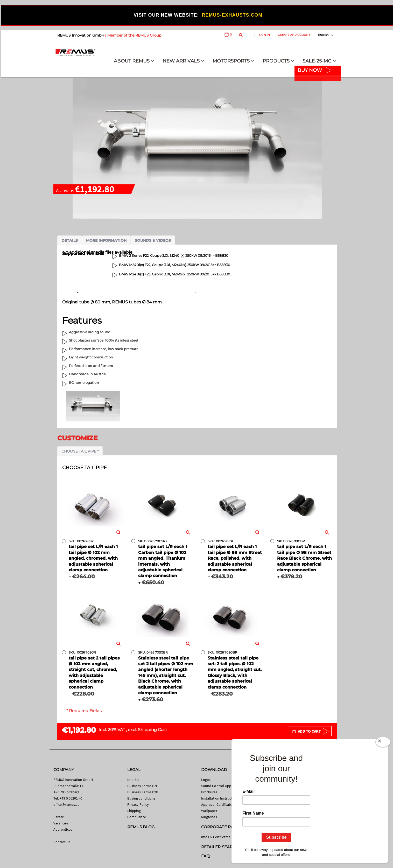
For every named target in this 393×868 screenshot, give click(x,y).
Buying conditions (141, 798)
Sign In (264, 35)
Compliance (137, 817)
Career (58, 817)
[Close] (383, 742)
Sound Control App (216, 786)
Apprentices (63, 829)
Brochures (209, 792)
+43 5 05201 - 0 (71, 798)
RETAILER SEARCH (220, 847)
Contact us (62, 842)
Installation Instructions (220, 798)
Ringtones (209, 817)
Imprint (133, 780)
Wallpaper (209, 811)
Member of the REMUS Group (134, 35)
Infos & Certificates (216, 837)
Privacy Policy (138, 804)
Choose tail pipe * (80, 451)
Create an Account (294, 35)
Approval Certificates (217, 804)
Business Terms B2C (143, 786)
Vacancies (61, 823)
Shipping (134, 811)
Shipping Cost (153, 730)
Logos (206, 780)
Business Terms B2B (143, 792)
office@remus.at (66, 804)
